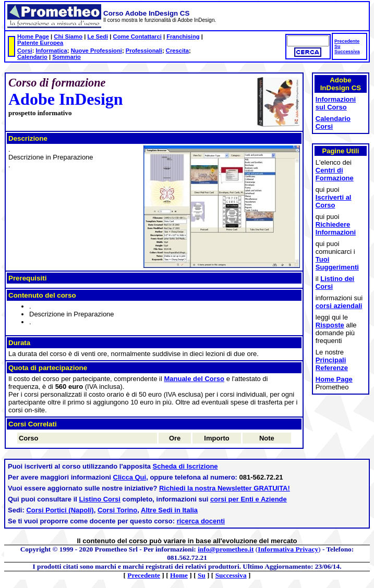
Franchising (183, 36)
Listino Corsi (100, 499)
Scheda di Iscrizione (185, 466)
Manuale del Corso (194, 379)
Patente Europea (40, 43)
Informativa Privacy (288, 549)
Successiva (347, 52)
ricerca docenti (201, 521)
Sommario (67, 57)
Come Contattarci (137, 36)
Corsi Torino (117, 510)
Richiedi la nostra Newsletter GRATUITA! (225, 488)
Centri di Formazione (335, 174)
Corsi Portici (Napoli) (60, 510)
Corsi (25, 51)
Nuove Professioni (96, 51)
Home (179, 575)
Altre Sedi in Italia (169, 510)
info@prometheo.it (226, 549)
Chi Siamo (68, 36)
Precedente (347, 41)
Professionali (144, 51)
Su (337, 46)
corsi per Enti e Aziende (249, 499)
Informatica (51, 51)
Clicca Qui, (131, 477)
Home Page (33, 36)
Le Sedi (98, 36)
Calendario (32, 57)
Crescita (177, 51)
